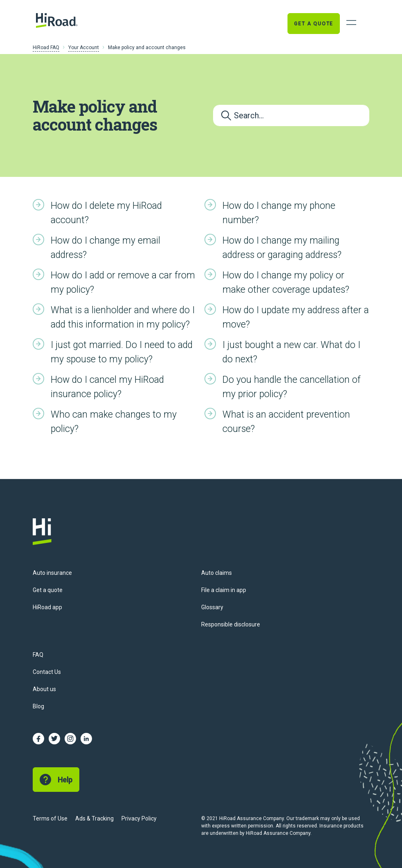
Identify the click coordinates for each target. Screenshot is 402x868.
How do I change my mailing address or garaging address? (282, 248)
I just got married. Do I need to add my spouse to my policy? (122, 352)
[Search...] (291, 115)
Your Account (84, 47)
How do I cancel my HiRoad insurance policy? (107, 387)
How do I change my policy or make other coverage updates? (286, 283)
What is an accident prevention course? (286, 422)
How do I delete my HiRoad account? (106, 213)
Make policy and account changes (147, 47)
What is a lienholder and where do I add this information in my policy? (123, 317)
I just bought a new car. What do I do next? (291, 352)
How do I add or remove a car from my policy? (123, 283)
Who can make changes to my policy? (114, 422)
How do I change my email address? (106, 248)
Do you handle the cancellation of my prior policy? (292, 387)
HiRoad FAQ (46, 47)
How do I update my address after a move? (296, 317)
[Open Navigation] (351, 23)
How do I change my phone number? (279, 213)
